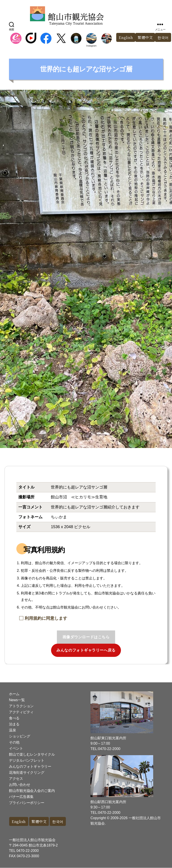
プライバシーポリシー (27, 803)
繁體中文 (144, 38)
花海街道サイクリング (27, 773)
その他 (14, 742)
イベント (16, 748)
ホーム (14, 694)
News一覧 (17, 700)
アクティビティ (21, 712)
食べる (14, 718)
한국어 (60, 822)
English (124, 38)
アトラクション (21, 706)
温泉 (12, 730)
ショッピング (19, 736)
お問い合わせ (19, 785)
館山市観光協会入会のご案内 (32, 791)
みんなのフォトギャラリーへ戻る (86, 650)
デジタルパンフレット (27, 760)
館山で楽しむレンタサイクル (32, 754)
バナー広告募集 (21, 797)
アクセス (16, 779)
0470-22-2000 (28, 851)
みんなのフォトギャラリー (30, 766)
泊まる (14, 724)
